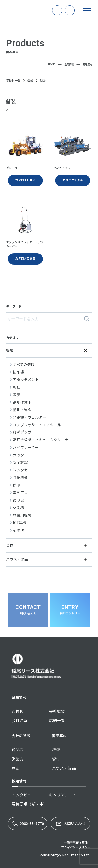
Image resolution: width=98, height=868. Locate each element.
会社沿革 (20, 720)
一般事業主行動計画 (77, 842)
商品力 (18, 749)
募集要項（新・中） (30, 804)
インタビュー (24, 795)
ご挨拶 (18, 711)
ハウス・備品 (64, 768)
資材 (56, 759)
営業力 (18, 759)
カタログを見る (25, 258)
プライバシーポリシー (76, 847)
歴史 (16, 768)
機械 (56, 749)
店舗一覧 (57, 720)
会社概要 (57, 711)
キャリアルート (63, 795)
